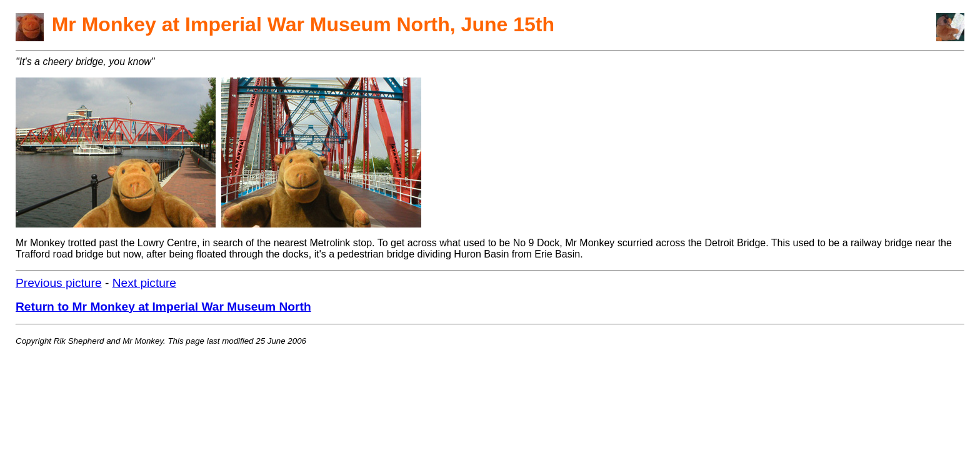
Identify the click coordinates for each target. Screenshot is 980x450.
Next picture (144, 283)
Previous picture (59, 283)
